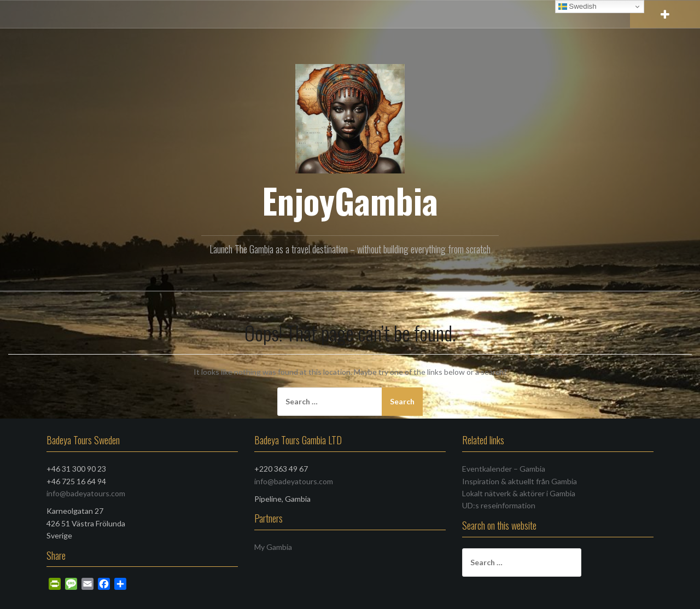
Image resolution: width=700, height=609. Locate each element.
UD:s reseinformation (499, 505)
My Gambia (273, 547)
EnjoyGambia (350, 200)
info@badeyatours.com (86, 493)
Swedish (577, 7)
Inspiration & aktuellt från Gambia (520, 481)
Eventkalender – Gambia (504, 469)
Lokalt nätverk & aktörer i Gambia (519, 493)
